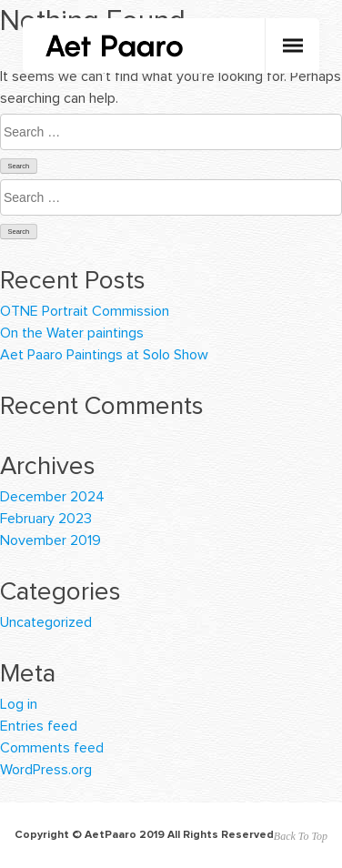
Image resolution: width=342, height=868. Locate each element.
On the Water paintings (72, 333)
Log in (19, 704)
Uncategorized (46, 622)
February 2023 (46, 519)
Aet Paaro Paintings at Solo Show (104, 355)
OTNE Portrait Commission (85, 311)
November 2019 (50, 540)
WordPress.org (46, 770)
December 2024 (52, 497)
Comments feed (52, 748)
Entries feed (39, 726)
